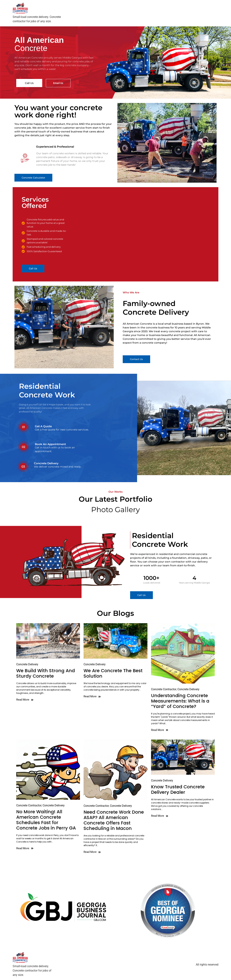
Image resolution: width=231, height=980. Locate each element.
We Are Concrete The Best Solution (113, 673)
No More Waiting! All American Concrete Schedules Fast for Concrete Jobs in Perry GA (46, 820)
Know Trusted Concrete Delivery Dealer (178, 790)
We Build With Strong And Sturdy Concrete (46, 673)
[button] (33, 178)
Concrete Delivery (27, 664)
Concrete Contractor (164, 689)
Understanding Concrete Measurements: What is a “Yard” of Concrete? (180, 701)
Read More (25, 700)
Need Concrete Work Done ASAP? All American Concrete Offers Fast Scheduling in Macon (114, 820)
